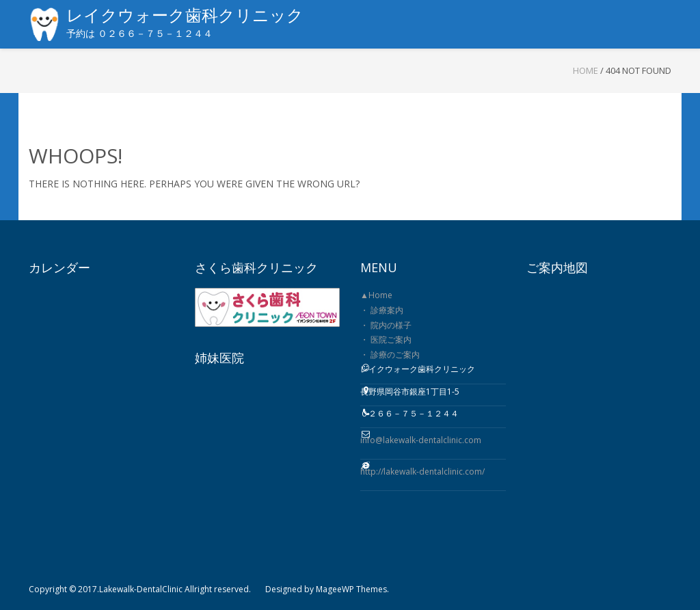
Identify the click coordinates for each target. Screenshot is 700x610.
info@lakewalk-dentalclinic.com (421, 440)
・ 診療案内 (382, 310)
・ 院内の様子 (386, 325)
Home (585, 70)
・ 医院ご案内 (386, 340)
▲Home (376, 295)
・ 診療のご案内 (390, 355)
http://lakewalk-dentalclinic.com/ (422, 472)
